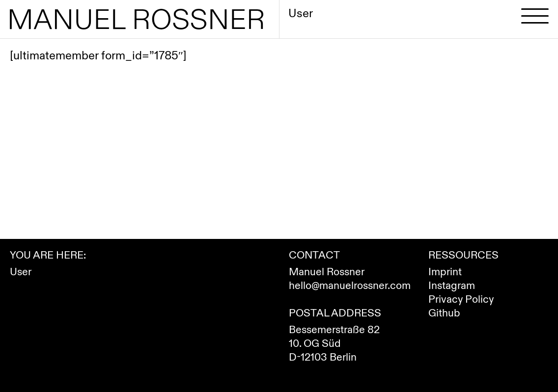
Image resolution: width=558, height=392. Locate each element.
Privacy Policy (461, 300)
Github (444, 313)
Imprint (445, 272)
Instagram (452, 286)
